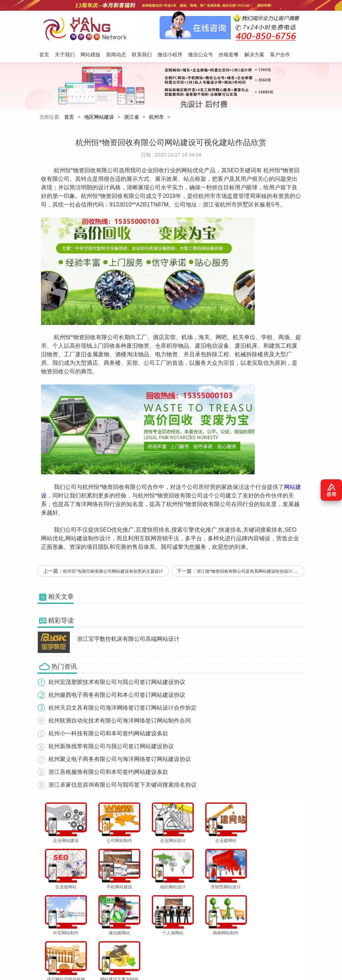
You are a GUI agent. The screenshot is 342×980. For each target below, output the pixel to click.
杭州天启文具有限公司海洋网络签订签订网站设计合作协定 (122, 708)
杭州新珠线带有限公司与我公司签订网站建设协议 (111, 747)
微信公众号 (193, 945)
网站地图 (292, 945)
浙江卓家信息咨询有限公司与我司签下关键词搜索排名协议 (122, 785)
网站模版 (90, 945)
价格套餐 (219, 945)
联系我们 (138, 945)
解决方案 (243, 945)
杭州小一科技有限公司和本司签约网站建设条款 (108, 734)
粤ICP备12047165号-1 (249, 965)
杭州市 (156, 117)
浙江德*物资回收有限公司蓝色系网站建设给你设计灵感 (249, 572)
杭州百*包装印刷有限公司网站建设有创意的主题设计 (113, 572)
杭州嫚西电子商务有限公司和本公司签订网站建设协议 (116, 696)
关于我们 (66, 945)
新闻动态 (114, 945)
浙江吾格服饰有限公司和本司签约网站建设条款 (108, 773)
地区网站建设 (99, 117)
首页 (69, 117)
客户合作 (268, 945)
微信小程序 (165, 945)
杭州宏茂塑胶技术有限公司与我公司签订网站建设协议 (116, 683)
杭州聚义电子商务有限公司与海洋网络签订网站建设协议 (119, 760)
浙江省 (131, 117)
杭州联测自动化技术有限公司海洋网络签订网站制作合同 (119, 721)
